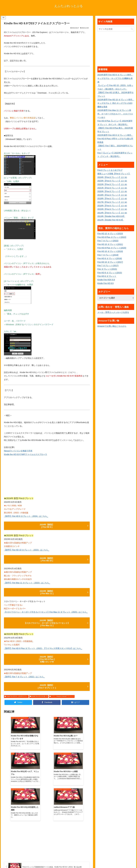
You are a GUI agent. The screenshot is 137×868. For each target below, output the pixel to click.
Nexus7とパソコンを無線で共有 (18, 451)
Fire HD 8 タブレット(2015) (110, 273)
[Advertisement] (47, 477)
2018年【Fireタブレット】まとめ (112, 199)
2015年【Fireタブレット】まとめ (112, 209)
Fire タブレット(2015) (107, 269)
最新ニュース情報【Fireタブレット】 (114, 174)
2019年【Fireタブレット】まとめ (112, 195)
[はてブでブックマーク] (75, 702)
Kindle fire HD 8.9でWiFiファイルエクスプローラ (26, 454)
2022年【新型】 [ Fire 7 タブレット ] (47, 687)
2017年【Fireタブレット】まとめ (112, 202)
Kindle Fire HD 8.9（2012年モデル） (16, 696)
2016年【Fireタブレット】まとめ (112, 206)
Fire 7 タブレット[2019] (108, 255)
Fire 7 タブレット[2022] (108, 241)
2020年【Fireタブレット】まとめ (112, 191)
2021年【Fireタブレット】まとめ (112, 188)
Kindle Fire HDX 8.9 (106, 280)
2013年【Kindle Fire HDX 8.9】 (111, 216)
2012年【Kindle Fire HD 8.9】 (111, 220)
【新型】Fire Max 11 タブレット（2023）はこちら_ (27, 583)
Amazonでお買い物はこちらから (112, 326)
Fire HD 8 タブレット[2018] (110, 258)
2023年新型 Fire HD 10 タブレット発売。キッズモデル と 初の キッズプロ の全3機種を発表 (116, 103)
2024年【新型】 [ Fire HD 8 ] (47, 526)
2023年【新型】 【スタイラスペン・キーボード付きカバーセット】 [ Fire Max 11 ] (47, 623)
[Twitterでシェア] (18, 702)
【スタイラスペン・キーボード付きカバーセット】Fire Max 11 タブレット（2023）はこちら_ (46, 612)
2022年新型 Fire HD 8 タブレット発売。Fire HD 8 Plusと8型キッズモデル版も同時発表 (115, 139)
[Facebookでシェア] (47, 702)
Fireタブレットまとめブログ (110, 170)
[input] (116, 29)
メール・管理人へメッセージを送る (113, 312)
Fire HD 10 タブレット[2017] (110, 262)
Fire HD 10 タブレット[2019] (110, 251)
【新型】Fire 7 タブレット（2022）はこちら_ (24, 677)
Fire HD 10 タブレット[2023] (110, 234)
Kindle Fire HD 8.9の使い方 (39, 696)
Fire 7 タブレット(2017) (108, 266)
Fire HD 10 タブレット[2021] (110, 244)
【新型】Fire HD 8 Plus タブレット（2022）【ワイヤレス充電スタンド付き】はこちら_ (43, 648)
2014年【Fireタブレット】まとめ (112, 213)
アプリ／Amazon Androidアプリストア (62, 696)
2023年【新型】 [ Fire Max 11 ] (47, 592)
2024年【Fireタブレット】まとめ (112, 177)
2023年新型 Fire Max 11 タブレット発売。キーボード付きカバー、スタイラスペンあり (115, 114)
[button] (132, 29)
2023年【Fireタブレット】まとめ (112, 181)
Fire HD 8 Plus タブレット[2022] (112, 237)
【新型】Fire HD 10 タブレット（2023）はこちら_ (27, 550)
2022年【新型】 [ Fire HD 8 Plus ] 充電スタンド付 (47, 659)
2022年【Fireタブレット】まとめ (112, 184)
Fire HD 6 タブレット (107, 276)
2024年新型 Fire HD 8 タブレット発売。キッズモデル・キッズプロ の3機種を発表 (115, 78)
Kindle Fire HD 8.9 (105, 283)
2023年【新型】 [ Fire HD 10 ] (47, 559)
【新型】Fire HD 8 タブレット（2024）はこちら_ (26, 516)
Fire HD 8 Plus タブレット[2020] (112, 248)
